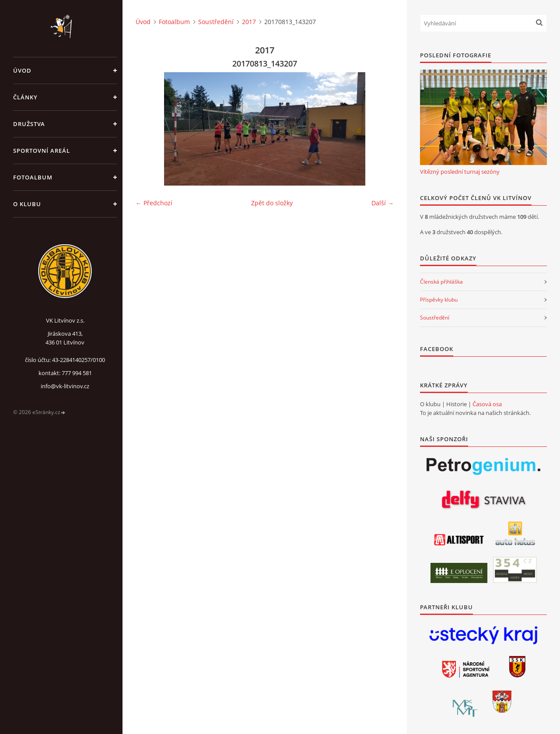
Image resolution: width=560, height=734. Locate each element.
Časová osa (487, 404)
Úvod (22, 70)
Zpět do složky (272, 203)
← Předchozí (154, 203)
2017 (249, 22)
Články (25, 97)
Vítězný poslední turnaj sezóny (460, 172)
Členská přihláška (441, 282)
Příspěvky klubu (439, 300)
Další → (383, 203)
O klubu (27, 204)
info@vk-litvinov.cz (65, 386)
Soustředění (216, 22)
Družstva (29, 124)
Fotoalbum (33, 177)
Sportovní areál (42, 151)
